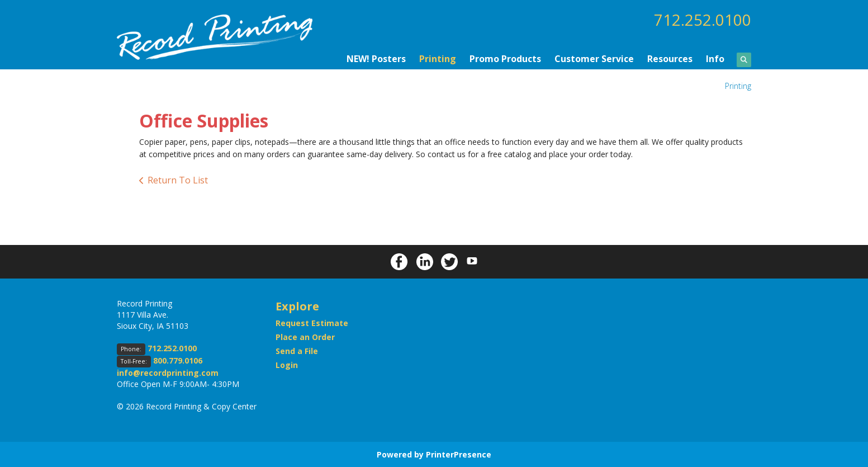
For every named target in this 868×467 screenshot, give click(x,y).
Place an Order (305, 336)
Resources (670, 58)
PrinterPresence (459, 454)
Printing (438, 58)
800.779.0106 (178, 360)
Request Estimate (312, 322)
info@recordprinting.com (168, 372)
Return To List (178, 180)
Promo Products (505, 58)
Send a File (297, 350)
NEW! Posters (376, 58)
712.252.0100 (703, 20)
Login (287, 364)
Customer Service (594, 58)
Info (715, 58)
